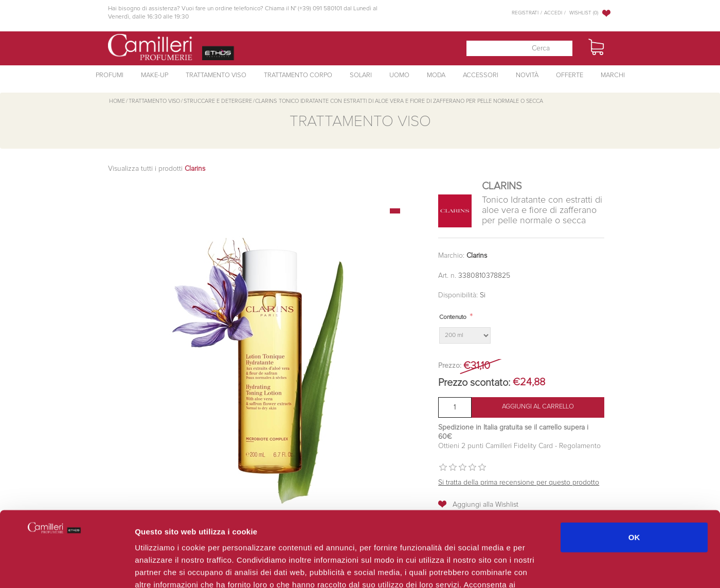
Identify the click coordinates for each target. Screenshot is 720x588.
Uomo (399, 75)
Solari (361, 75)
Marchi (613, 75)
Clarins (477, 256)
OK (634, 466)
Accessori (481, 75)
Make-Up (155, 75)
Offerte (570, 75)
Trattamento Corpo (298, 75)
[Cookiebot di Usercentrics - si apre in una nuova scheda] (67, 568)
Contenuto (453, 317)
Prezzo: (450, 366)
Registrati (525, 13)
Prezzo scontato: (474, 383)
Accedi (553, 13)
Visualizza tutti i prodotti (157, 169)
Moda (436, 75)
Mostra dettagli (546, 568)
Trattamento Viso (216, 75)
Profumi (110, 75)
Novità (527, 75)
